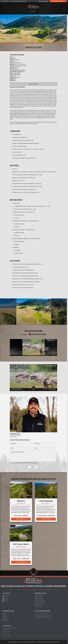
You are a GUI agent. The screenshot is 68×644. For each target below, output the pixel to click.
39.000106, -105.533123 (21, 70)
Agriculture (5, 619)
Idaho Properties (39, 597)
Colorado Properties (40, 595)
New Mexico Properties (41, 603)
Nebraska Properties (40, 601)
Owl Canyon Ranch (21, 544)
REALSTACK (57, 642)
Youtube (5, 600)
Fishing (4, 615)
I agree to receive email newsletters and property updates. (25, 463)
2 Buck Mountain (47, 501)
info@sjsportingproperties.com (20, 1)
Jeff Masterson (21, 72)
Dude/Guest (5, 616)
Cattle (4, 618)
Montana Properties (40, 600)
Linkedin (5, 601)
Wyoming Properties (40, 606)
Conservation (6, 621)
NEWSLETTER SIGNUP (59, 1)
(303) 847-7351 (17, 73)
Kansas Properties (40, 598)
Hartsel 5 (22, 501)
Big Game (5, 613)
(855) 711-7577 (6, 1)
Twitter (5, 598)
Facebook (6, 595)
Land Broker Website (42, 642)
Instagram (6, 597)
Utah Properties (39, 604)
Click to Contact (17, 74)
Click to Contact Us (7, 635)
